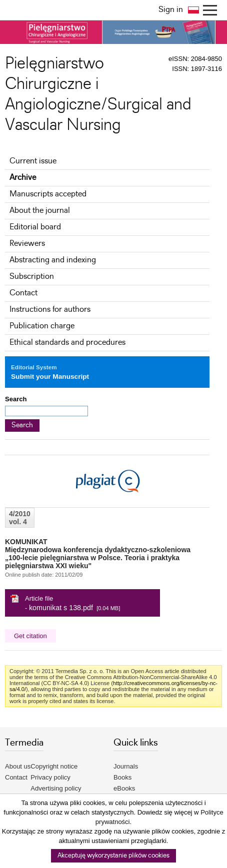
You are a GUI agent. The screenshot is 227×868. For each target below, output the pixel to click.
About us (18, 766)
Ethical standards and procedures (67, 343)
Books (122, 777)
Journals (126, 766)
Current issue (33, 161)
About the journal (40, 211)
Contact (23, 293)
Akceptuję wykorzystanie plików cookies (113, 856)
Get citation (30, 636)
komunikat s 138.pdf (61, 608)
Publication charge (42, 326)
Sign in (171, 10)
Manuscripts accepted (48, 194)
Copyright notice (54, 766)
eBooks (124, 788)
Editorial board (35, 227)
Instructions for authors (50, 310)
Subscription (32, 277)
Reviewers (27, 244)
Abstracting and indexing (53, 260)
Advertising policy (56, 788)
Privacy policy (50, 777)
